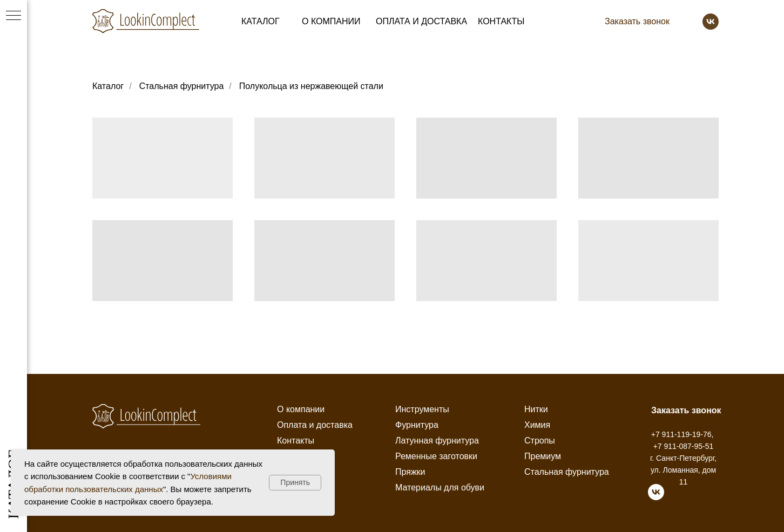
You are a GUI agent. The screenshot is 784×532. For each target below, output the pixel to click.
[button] (637, 22)
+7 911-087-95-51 (684, 446)
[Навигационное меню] (13, 16)
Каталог (108, 86)
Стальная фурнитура (182, 86)
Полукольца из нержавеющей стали (311, 86)
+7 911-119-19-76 (681, 434)
